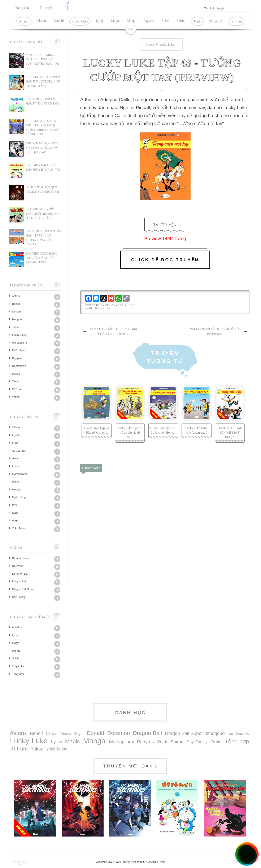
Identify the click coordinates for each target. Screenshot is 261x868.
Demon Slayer (21, 558)
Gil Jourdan (19, 451)
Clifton (16, 427)
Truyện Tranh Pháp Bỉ (134, 862)
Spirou (181, 21)
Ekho (15, 443)
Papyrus (149, 21)
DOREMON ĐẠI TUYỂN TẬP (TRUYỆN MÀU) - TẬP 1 (43, 170)
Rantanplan (19, 366)
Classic (42, 21)
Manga (131, 21)
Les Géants (238, 733)
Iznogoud (18, 319)
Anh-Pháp (18, 627)
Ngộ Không (19, 497)
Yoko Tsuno (19, 528)
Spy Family (19, 597)
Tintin (198, 21)
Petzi (15, 505)
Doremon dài (20, 574)
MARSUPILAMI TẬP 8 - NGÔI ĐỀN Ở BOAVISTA (214, 331)
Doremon (18, 566)
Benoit (16, 304)
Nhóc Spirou (20, 350)
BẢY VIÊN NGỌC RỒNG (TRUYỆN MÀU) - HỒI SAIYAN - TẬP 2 (42, 258)
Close (130, 29)
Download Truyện (156, 862)
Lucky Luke (80, 21)
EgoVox (17, 435)
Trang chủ (22, 8)
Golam (16, 458)
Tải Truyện (165, 225)
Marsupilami (19, 343)
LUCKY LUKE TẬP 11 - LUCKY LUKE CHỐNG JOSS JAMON (113, 331)
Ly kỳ (100, 21)
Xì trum (236, 21)
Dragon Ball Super (23, 589)
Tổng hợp (216, 21)
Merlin (16, 482)
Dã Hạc (106, 305)
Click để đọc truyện (165, 260)
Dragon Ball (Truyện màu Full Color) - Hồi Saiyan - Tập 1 (43, 82)
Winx (15, 521)
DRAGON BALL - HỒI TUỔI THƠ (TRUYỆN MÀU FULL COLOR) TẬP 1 (43, 214)
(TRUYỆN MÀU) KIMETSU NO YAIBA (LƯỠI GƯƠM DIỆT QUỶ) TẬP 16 (43, 148)
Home (150, 44)
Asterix (24, 21)
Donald (59, 21)
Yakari (16, 397)
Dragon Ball (19, 581)
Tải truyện (47, 8)
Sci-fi (165, 21)
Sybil (15, 513)
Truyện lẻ (18, 666)
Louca (16, 466)
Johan (16, 327)
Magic (115, 21)
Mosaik (16, 490)
